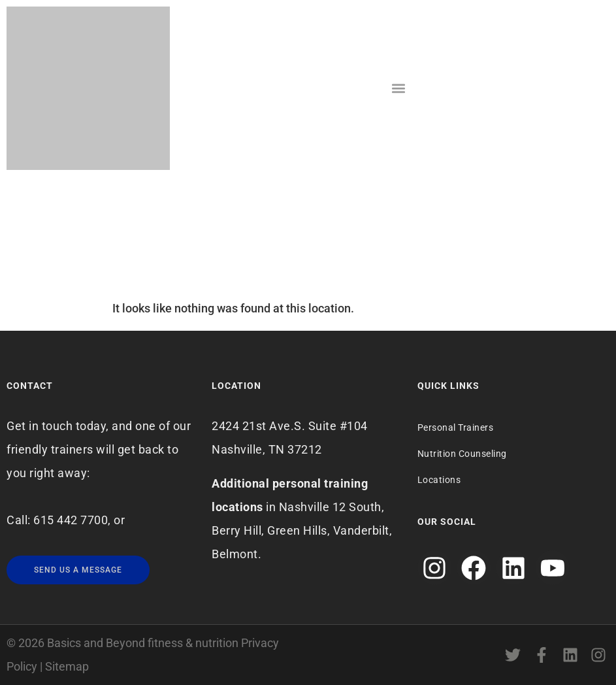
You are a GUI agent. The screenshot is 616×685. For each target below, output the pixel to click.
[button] (398, 89)
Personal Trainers (456, 427)
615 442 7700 (71, 520)
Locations (439, 480)
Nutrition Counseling (462, 454)
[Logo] (88, 88)
